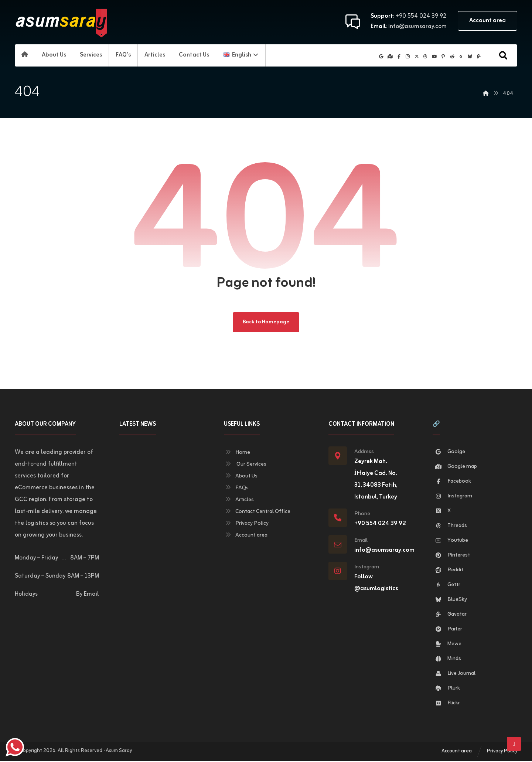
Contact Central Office (257, 512)
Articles (239, 501)
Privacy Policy (246, 524)
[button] (503, 55)
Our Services (245, 465)
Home (237, 453)
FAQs (236, 489)
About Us (241, 477)
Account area (246, 536)
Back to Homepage (266, 322)
